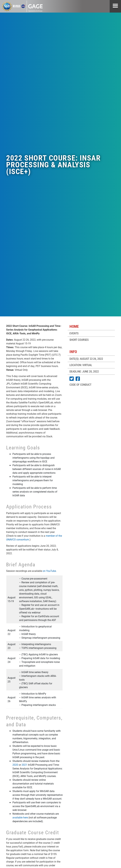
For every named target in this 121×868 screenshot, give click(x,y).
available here (20, 817)
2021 (24, 765)
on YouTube (49, 571)
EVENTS (74, 333)
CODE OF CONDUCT (80, 385)
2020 (15, 765)
